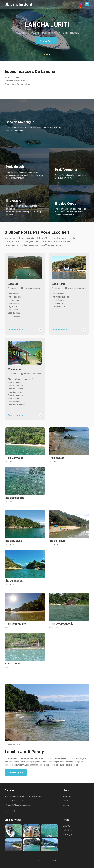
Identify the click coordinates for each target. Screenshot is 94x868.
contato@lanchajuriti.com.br (18, 805)
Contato (66, 805)
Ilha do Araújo (57, 541)
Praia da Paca (13, 664)
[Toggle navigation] (87, 4)
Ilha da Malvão (13, 541)
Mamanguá (15, 369)
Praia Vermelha (66, 170)
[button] (45, 54)
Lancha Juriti (19, 4)
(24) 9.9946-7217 (14, 801)
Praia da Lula (15, 167)
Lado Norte (59, 284)
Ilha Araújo (14, 201)
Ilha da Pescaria (14, 498)
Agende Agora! (47, 41)
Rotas (65, 801)
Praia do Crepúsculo (61, 624)
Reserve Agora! (16, 773)
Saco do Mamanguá (20, 122)
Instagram (67, 796)
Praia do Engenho (15, 624)
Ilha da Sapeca (14, 581)
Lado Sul (13, 284)
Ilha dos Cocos (66, 204)
